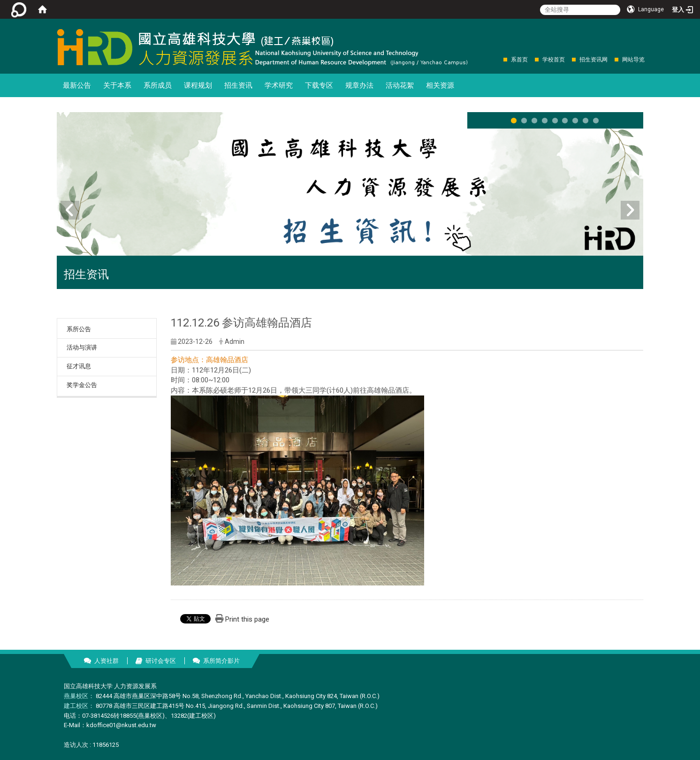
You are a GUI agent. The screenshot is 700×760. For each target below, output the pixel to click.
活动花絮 (400, 85)
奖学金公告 (82, 385)
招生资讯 (238, 85)
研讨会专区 (161, 661)
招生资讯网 (593, 60)
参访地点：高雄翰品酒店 (209, 360)
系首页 (519, 60)
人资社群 (107, 661)
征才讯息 (79, 366)
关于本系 (117, 85)
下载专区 (319, 85)
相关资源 (440, 85)
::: (498, 59)
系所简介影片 (221, 661)
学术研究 (279, 85)
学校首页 (554, 60)
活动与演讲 (82, 347)
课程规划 (198, 85)
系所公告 (79, 329)
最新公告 (77, 85)
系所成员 (158, 85)
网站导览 (633, 60)
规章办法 (359, 85)
